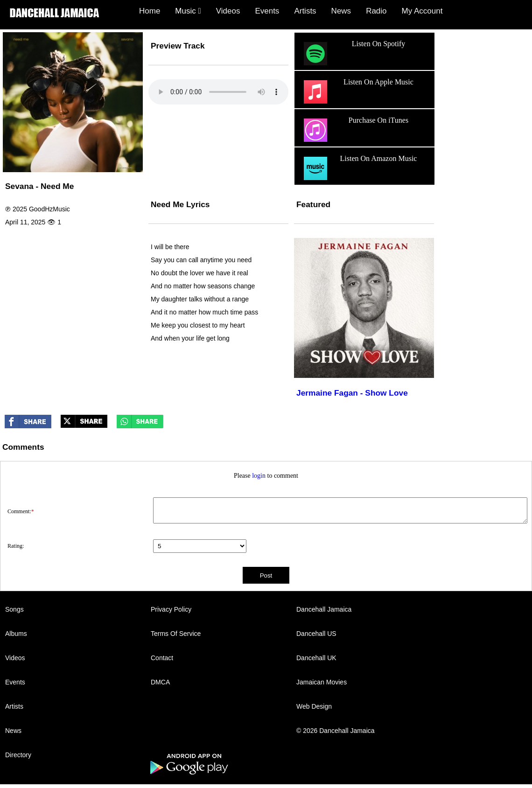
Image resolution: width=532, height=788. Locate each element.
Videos (228, 11)
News (341, 11)
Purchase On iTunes (355, 130)
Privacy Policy (171, 609)
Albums (16, 634)
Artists (305, 11)
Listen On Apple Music (357, 92)
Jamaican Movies (322, 682)
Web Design (314, 706)
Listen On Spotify (353, 54)
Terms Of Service (176, 634)
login (259, 476)
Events (267, 11)
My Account (422, 11)
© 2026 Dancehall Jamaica (336, 731)
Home (150, 11)
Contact (162, 658)
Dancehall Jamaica (324, 609)
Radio (376, 11)
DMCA (160, 682)
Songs (14, 609)
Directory (18, 755)
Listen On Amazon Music (359, 168)
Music (188, 11)
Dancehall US (316, 634)
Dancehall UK (316, 658)
